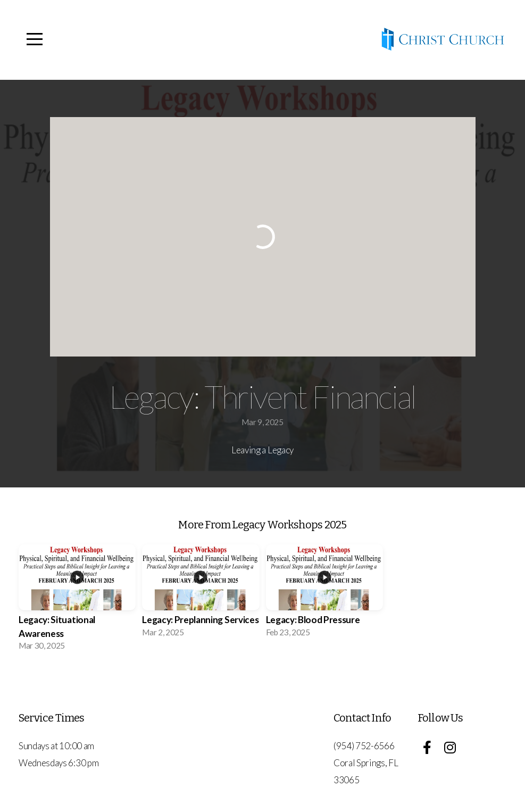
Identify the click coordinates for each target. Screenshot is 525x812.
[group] (77, 601)
